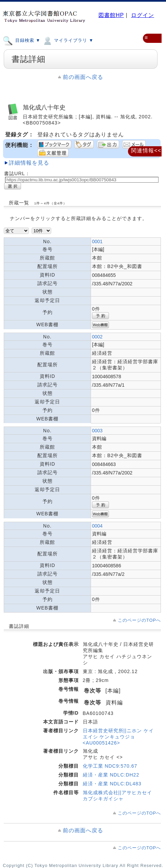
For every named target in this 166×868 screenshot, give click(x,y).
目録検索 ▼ (22, 40)
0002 (97, 337)
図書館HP (111, 15)
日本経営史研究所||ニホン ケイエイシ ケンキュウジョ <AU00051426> (118, 737)
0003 (97, 431)
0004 (97, 526)
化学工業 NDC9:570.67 (110, 766)
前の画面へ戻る (83, 77)
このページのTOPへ (139, 620)
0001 (97, 241)
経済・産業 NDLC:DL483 (112, 784)
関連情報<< (146, 151)
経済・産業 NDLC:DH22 (111, 775)
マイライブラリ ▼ (68, 40)
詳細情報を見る (29, 163)
